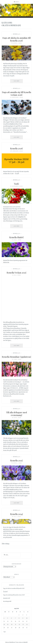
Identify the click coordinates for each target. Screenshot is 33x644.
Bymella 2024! (17, 514)
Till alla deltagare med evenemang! (17, 414)
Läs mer (18, 82)
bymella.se (17, 9)
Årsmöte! (5, 592)
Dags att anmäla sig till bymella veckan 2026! (17, 93)
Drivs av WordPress (10, 642)
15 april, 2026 (17, 43)
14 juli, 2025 (16, 240)
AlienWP (25, 642)
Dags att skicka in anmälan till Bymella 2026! (16, 39)
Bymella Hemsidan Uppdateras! (17, 357)
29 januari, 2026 (16, 151)
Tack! (16, 184)
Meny (17, 2)
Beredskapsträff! (7, 601)
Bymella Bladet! (16, 237)
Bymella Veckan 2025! (17, 273)
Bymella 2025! (17, 460)
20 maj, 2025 (17, 418)
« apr (4, 632)
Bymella (17, 34)
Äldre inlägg (5, 544)
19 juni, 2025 (17, 359)
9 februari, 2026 (16, 97)
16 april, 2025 (17, 463)
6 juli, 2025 (16, 275)
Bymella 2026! (16, 148)
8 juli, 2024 (16, 517)
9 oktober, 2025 (17, 186)
